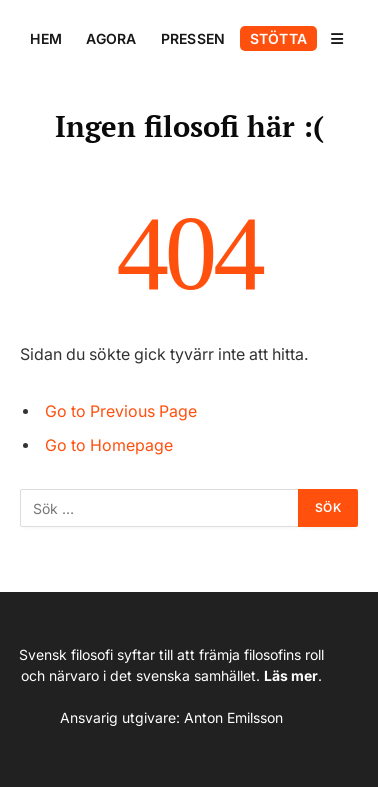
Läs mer (291, 675)
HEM (46, 38)
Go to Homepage (109, 445)
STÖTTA (279, 38)
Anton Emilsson (233, 717)
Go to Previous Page (121, 411)
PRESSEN (193, 38)
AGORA (111, 38)
